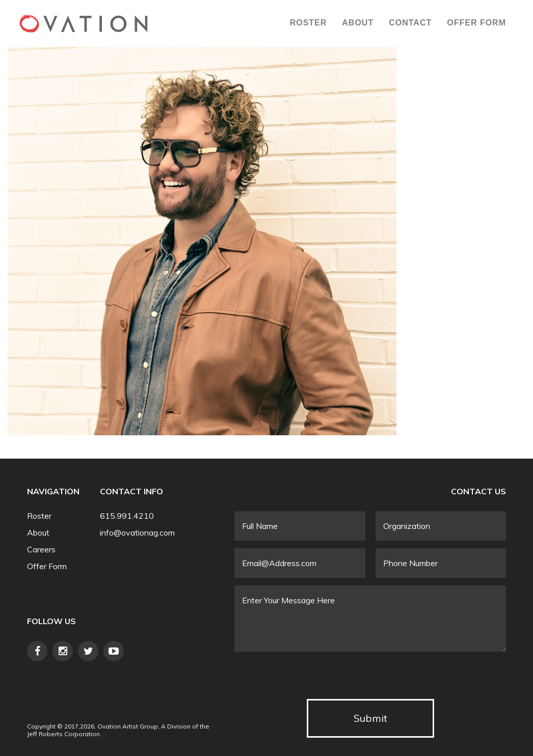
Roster (309, 23)
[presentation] (312, 679)
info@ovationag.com (137, 533)
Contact (410, 23)
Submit (370, 718)
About (358, 23)
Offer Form (476, 23)
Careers (41, 550)
